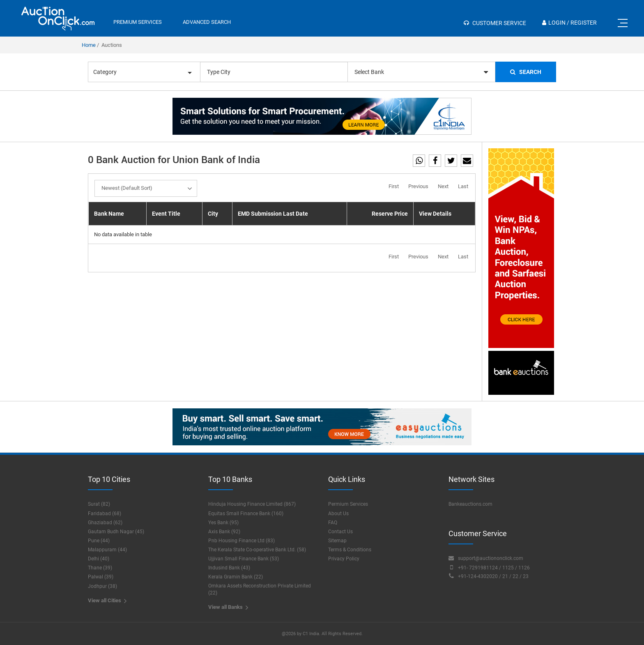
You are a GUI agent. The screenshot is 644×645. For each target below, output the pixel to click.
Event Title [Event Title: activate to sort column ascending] (166, 214)
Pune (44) (99, 541)
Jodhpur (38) (102, 586)
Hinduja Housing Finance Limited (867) (252, 504)
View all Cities (107, 601)
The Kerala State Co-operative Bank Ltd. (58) (257, 550)
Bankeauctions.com (470, 504)
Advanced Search (207, 22)
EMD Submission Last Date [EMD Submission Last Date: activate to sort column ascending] (273, 214)
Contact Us (340, 532)
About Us (338, 514)
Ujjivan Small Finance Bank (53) (244, 559)
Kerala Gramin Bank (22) (236, 577)
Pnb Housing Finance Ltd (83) (241, 541)
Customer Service (495, 23)
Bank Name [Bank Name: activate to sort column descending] (109, 214)
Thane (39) (100, 568)
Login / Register (569, 23)
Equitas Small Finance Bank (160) (246, 514)
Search (526, 72)
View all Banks (228, 607)
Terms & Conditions (350, 550)
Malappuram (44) (107, 550)
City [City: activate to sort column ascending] (213, 214)
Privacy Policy (344, 559)
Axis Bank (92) (224, 532)
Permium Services (348, 504)
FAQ (333, 523)
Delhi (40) (99, 559)
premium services (138, 22)
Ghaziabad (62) (105, 523)
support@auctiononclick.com (486, 558)
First (394, 186)
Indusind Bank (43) (229, 568)
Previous (418, 186)
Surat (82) (99, 504)
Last (463, 186)
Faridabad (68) (105, 514)
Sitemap (337, 541)
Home (89, 45)
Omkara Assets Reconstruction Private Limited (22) (260, 589)
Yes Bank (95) (223, 523)
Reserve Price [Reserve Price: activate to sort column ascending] (390, 214)
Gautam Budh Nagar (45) (116, 532)
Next (443, 186)
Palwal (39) (101, 577)
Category (143, 72)
